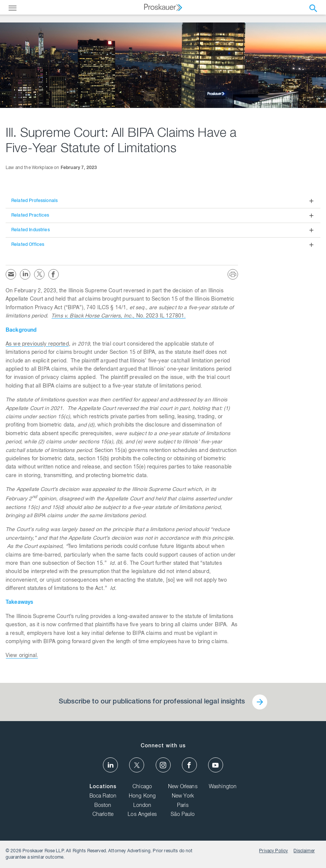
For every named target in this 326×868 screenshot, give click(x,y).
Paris (183, 806)
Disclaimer (304, 851)
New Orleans (183, 787)
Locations (103, 787)
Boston (103, 806)
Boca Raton (103, 796)
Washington (223, 787)
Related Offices (28, 245)
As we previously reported (37, 344)
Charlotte (103, 815)
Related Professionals (34, 201)
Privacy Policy (273, 851)
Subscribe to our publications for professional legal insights (152, 702)
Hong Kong (142, 796)
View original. (22, 656)
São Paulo (183, 815)
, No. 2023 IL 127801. (118, 316)
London (142, 806)
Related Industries (31, 230)
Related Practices (30, 216)
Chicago (142, 787)
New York (183, 796)
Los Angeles (142, 815)
